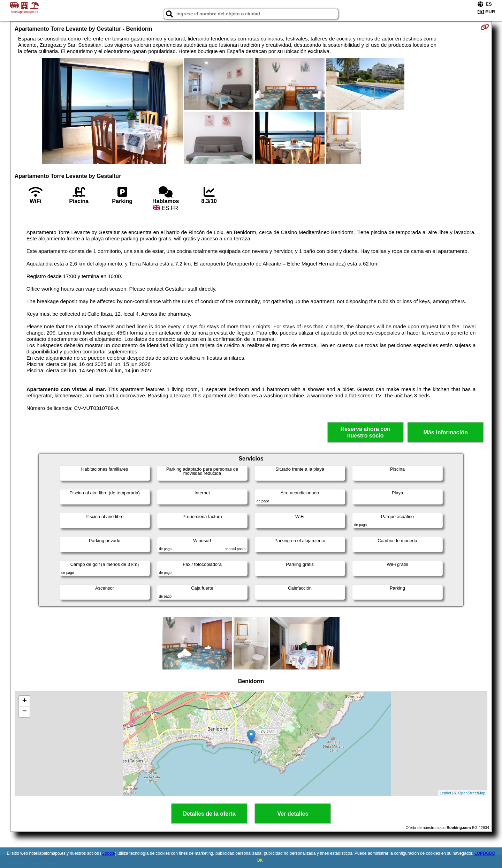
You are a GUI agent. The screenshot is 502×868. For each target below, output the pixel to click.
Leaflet (445, 793)
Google (108, 853)
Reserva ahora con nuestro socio (366, 432)
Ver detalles (293, 814)
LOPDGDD (485, 853)
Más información (446, 432)
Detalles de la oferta (209, 814)
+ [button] (25, 701)
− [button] (25, 712)
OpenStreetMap (472, 793)
